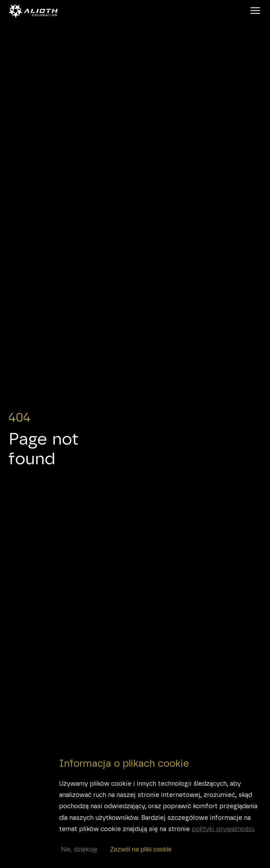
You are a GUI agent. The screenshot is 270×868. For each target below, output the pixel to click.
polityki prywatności (223, 829)
